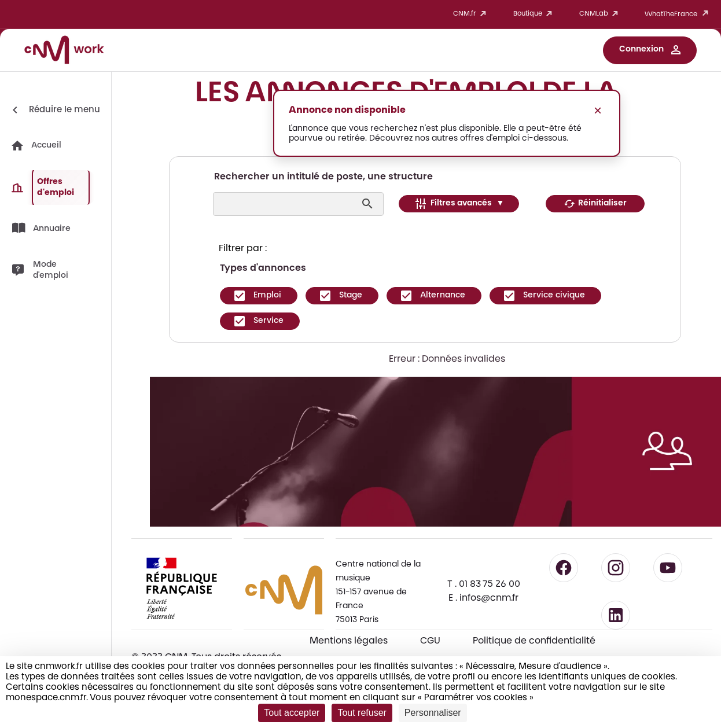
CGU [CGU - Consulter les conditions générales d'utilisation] (430, 641)
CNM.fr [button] (472, 14)
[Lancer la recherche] (369, 204)
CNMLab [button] (601, 14)
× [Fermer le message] (598, 110)
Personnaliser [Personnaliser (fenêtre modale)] (433, 713)
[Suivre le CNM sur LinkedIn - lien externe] (616, 615)
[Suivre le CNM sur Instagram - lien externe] (616, 568)
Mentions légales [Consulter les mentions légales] (349, 641)
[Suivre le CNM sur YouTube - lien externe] (668, 568)
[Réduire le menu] (54, 110)
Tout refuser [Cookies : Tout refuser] (362, 713)
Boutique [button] (535, 14)
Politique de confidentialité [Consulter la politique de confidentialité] (534, 641)
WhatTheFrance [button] (678, 14)
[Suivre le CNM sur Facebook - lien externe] (564, 568)
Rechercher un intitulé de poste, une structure (323, 177)
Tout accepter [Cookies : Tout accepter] (292, 713)
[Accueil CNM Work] (64, 52)
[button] (650, 50)
